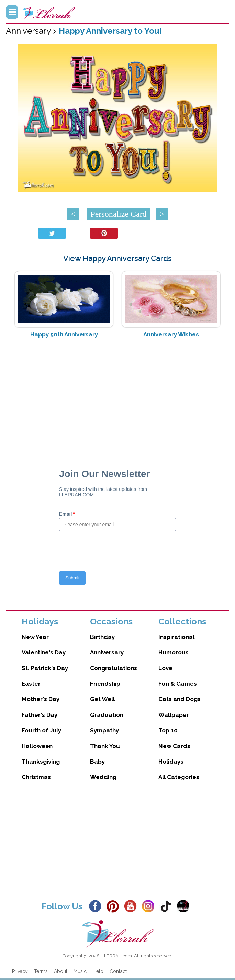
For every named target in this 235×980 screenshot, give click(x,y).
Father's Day (40, 715)
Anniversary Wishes (171, 334)
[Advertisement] (117, 398)
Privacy (20, 971)
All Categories (179, 777)
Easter (31, 684)
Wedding (103, 777)
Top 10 (168, 730)
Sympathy (104, 730)
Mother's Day (41, 699)
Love (165, 668)
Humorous (174, 652)
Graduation (107, 715)
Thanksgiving (41, 762)
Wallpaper (174, 715)
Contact (118, 971)
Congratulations (114, 668)
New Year (35, 637)
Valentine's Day (44, 652)
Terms (41, 971)
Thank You (105, 746)
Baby (97, 762)
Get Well (102, 699)
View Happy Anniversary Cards (117, 258)
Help (98, 971)
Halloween (37, 746)
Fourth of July (41, 730)
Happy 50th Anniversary (64, 334)
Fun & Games (178, 684)
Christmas (36, 777)
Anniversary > (32, 31)
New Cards (174, 746)
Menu (12, 12)
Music (80, 971)
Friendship (105, 684)
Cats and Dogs (180, 699)
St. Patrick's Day (45, 668)
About (61, 971)
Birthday (102, 637)
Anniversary (107, 652)
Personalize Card (118, 214)
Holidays (171, 762)
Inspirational (176, 637)
